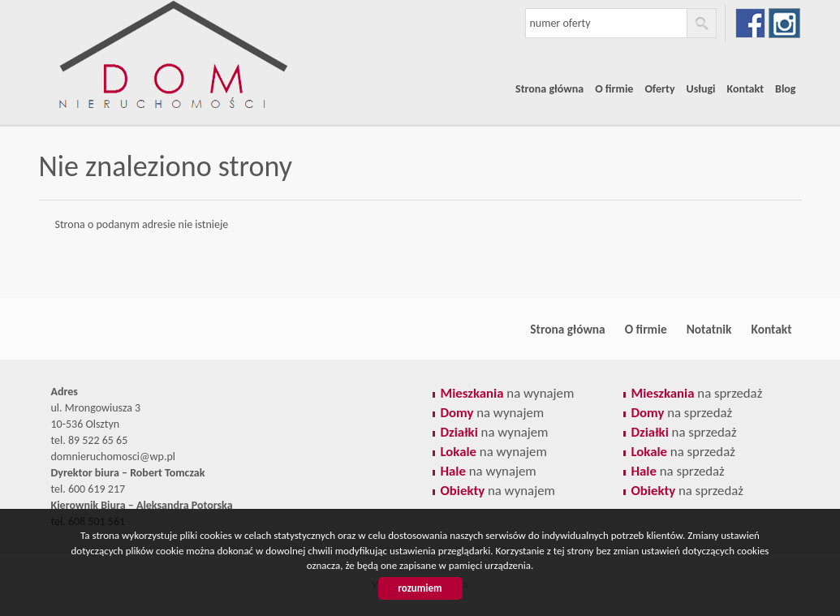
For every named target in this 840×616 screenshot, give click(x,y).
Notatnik (709, 329)
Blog (785, 89)
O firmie (614, 89)
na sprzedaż (697, 393)
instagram (784, 23)
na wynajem (508, 393)
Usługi (701, 89)
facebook (750, 23)
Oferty (659, 89)
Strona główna (549, 89)
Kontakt (745, 89)
